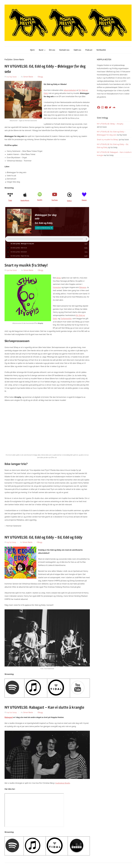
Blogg (41, 77)
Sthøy (59, 278)
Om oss (52, 50)
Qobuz (69, 201)
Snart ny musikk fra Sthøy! (26, 266)
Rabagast (9, 718)
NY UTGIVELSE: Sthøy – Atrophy (110, 124)
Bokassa (83, 288)
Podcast (89, 50)
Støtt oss (77, 50)
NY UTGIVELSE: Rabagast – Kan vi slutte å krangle (44, 708)
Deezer (84, 200)
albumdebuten (70, 90)
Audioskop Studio (63, 784)
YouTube (55, 200)
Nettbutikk (101, 50)
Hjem (32, 50)
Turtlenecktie (66, 319)
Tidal (10, 200)
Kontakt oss (64, 50)
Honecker (57, 288)
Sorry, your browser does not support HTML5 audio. (47, 239)
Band (42, 50)
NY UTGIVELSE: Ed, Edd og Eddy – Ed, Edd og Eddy (43, 538)
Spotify (40, 200)
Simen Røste (28, 77)
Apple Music (25, 200)
